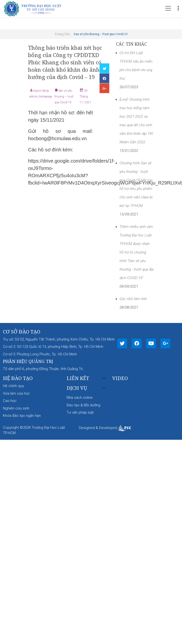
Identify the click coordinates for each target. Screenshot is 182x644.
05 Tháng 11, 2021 (85, 97)
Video (120, 378)
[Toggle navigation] (168, 8)
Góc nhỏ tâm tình (133, 299)
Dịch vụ (77, 388)
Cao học (10, 401)
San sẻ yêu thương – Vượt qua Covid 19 (101, 34)
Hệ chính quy (13, 386)
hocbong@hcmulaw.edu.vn (57, 138)
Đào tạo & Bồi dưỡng (83, 405)
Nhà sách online (80, 398)
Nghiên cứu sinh (16, 408)
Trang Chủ (62, 34)
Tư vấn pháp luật (80, 412)
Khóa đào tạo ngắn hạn (22, 416)
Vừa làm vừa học (16, 393)
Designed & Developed (105, 428)
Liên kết (78, 378)
